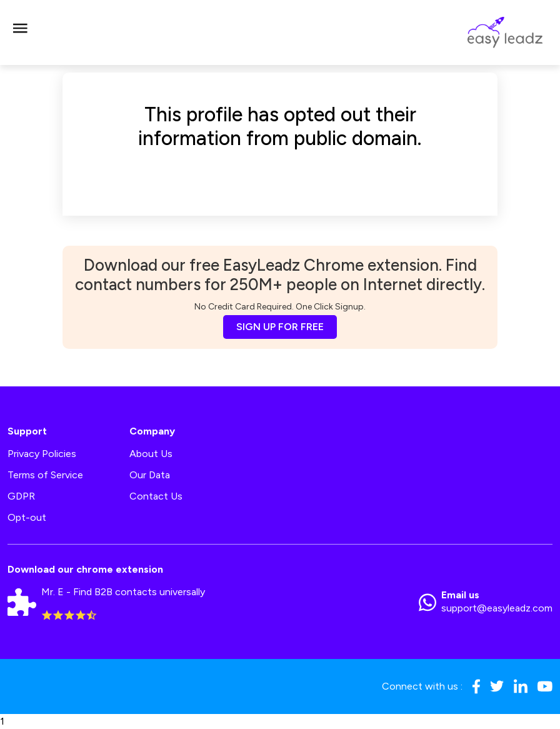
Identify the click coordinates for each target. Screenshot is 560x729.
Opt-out (27, 517)
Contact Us (156, 496)
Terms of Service (45, 475)
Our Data (150, 475)
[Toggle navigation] (20, 33)
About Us (151, 454)
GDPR (21, 496)
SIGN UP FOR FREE (280, 327)
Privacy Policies (42, 454)
